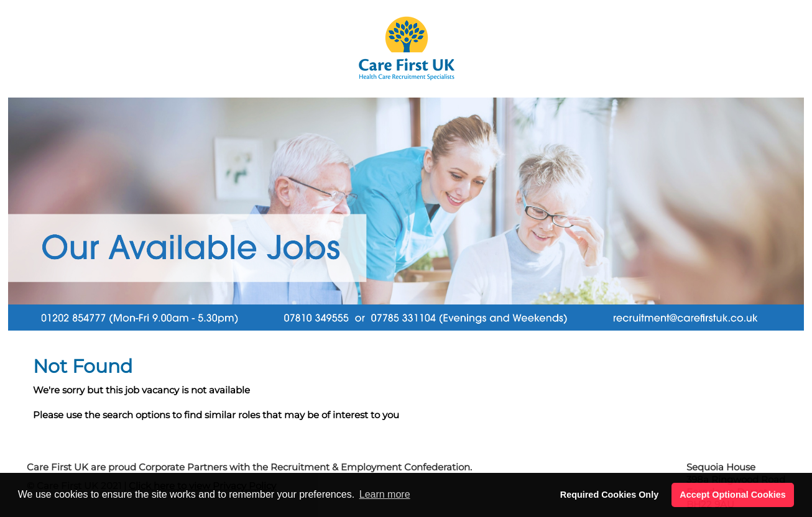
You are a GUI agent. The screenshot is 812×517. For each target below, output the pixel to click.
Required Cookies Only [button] (609, 495)
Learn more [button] (385, 494)
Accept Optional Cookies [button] (732, 495)
